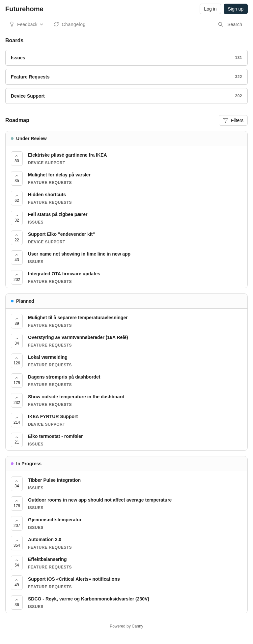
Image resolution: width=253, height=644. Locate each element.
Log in (210, 9)
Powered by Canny (126, 626)
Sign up (236, 9)
